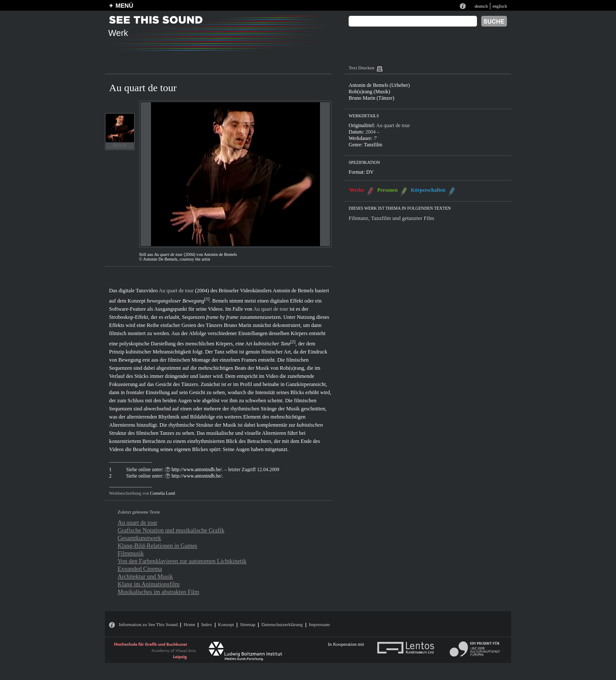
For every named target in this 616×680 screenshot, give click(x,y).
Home (189, 624)
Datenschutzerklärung (282, 624)
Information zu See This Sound (148, 624)
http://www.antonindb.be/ (197, 469)
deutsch (481, 6)
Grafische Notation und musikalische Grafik (171, 530)
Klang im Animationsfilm (149, 584)
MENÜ (124, 6)
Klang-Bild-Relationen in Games (157, 546)
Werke (357, 190)
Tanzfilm (373, 145)
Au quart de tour (176, 291)
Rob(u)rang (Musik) (369, 92)
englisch (500, 6)
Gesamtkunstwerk (139, 538)
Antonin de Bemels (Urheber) (379, 85)
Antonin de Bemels (293, 291)
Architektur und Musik (145, 576)
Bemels (220, 301)
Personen (387, 190)
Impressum (319, 624)
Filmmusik (131, 553)
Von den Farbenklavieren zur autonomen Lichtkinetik (182, 561)
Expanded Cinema (140, 569)
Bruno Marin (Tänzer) (372, 98)
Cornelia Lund (162, 493)
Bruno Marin (237, 325)
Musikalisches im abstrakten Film (158, 592)
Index (206, 624)
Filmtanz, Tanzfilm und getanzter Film (391, 218)
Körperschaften (428, 190)
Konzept (226, 624)
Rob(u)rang (292, 368)
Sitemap (248, 624)
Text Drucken (361, 68)
